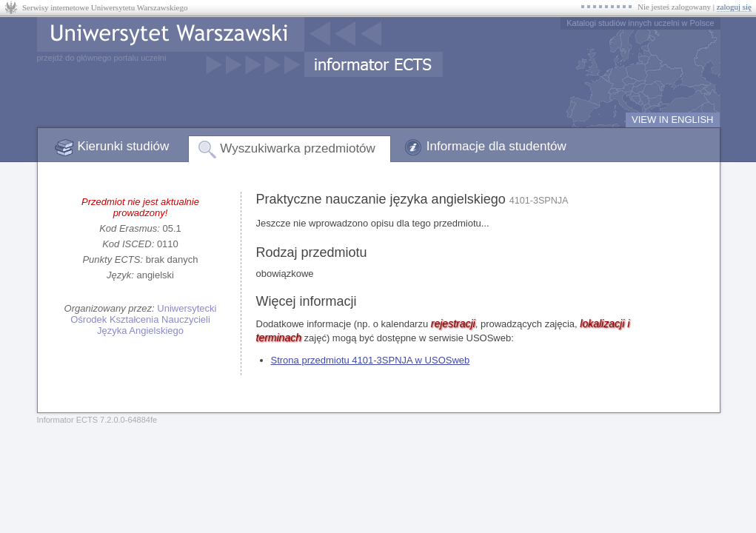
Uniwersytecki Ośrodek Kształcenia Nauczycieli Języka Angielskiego (143, 319)
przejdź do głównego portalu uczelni (102, 58)
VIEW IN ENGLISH (673, 120)
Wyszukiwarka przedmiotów (298, 148)
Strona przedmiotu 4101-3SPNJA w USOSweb (371, 360)
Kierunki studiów (124, 146)
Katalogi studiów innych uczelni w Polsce (640, 23)
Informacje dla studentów (496, 146)
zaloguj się (734, 7)
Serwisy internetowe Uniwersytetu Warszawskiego (105, 7)
